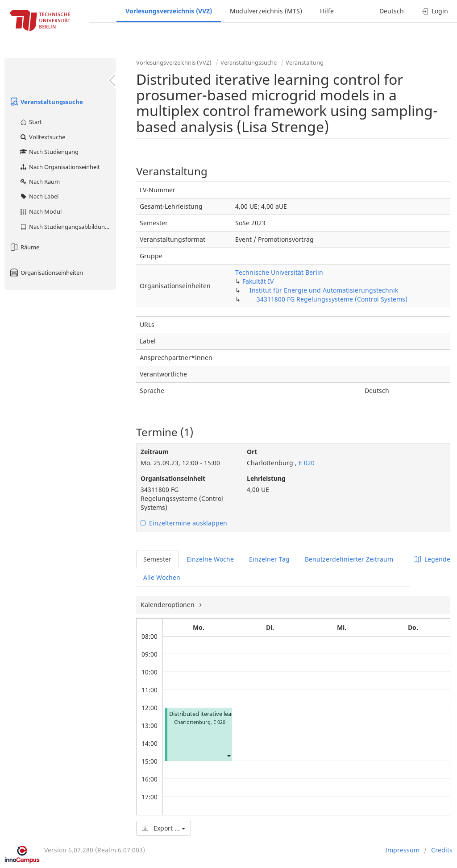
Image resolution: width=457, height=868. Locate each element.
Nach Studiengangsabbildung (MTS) (68, 227)
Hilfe (327, 11)
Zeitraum (155, 452)
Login (435, 11)
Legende (432, 559)
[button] (228, 756)
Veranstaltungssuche (46, 102)
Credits (442, 850)
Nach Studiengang (49, 152)
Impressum (402, 850)
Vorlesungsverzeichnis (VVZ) (169, 11)
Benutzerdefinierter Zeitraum (349, 559)
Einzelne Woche (210, 559)
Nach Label (39, 196)
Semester (157, 559)
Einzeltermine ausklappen (184, 523)
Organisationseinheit (173, 478)
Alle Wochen (162, 577)
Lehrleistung (266, 478)
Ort (252, 452)
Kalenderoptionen (168, 605)
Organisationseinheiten (46, 273)
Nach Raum (39, 182)
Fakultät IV (258, 281)
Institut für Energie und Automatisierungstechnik (324, 290)
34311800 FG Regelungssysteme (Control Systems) (332, 299)
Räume (24, 247)
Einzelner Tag (269, 559)
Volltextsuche (42, 137)
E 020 (306, 463)
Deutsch (392, 11)
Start (31, 122)
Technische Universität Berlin (279, 272)
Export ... (164, 828)
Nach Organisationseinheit (60, 167)
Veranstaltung (305, 62)
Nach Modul (40, 211)
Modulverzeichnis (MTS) (266, 11)
